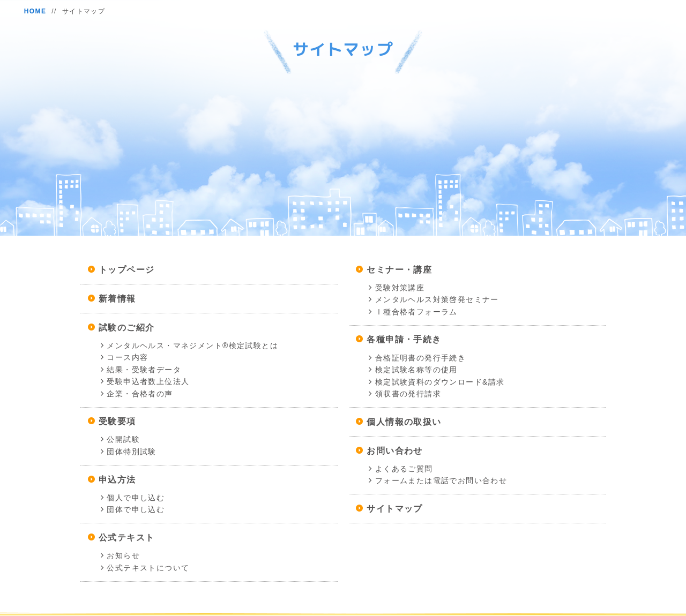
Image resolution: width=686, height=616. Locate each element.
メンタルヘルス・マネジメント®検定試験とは (192, 345)
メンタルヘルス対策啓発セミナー (437, 299)
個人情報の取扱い (404, 422)
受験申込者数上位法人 (148, 381)
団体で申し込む (136, 509)
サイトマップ (394, 509)
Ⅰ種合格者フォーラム (416, 312)
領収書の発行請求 (408, 394)
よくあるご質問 (404, 469)
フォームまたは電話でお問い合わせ (441, 480)
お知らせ (123, 555)
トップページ (126, 270)
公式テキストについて (148, 568)
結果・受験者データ (144, 370)
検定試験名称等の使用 (416, 370)
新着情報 (117, 299)
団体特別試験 (131, 452)
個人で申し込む (136, 498)
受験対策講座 (400, 288)
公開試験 (123, 439)
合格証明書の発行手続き (420, 358)
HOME (35, 11)
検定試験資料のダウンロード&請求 (440, 382)
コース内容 (127, 357)
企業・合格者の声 (140, 394)
